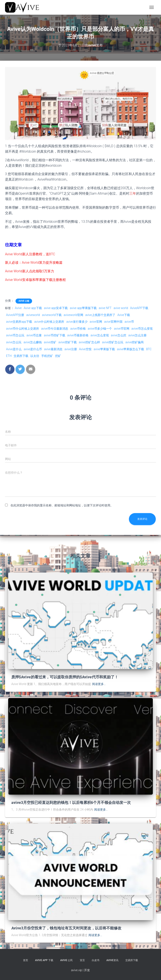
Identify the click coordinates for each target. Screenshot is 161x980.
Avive (18, 308)
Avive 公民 (66, 960)
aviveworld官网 (73, 315)
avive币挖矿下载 (54, 335)
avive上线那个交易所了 (100, 315)
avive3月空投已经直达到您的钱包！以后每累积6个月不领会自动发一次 (71, 802)
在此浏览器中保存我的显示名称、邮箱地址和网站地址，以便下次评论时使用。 (62, 505)
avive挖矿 (50, 342)
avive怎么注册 (137, 335)
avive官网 (96, 322)
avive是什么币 (33, 349)
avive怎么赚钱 (33, 342)
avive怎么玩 (14, 342)
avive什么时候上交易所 (49, 322)
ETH (9, 356)
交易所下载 (21, 356)
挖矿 (58, 356)
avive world (121, 308)
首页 (26, 960)
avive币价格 (78, 329)
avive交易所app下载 (19, 322)
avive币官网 (122, 329)
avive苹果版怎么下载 (130, 349)
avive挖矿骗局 (134, 342)
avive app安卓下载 (56, 308)
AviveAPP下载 (139, 308)
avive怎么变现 (100, 335)
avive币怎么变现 (142, 329)
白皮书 (96, 960)
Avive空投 (85, 349)
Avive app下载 (33, 308)
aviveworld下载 (52, 315)
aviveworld (33, 315)
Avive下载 (124, 315)
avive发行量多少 (77, 322)
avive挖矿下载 (68, 342)
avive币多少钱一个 (100, 329)
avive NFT (105, 308)
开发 (87, 970)
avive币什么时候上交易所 (23, 329)
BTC (149, 349)
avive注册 (71, 349)
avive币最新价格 (78, 335)
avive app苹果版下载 (83, 308)
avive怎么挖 (119, 335)
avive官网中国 (113, 322)
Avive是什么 (14, 349)
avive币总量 (34, 335)
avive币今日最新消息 (55, 329)
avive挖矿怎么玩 (113, 342)
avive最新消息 (53, 349)
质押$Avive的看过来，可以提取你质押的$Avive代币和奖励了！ (65, 677)
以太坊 (35, 356)
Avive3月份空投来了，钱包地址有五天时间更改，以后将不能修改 (66, 928)
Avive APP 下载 (44, 960)
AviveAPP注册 (15, 315)
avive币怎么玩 (15, 335)
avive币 (129, 322)
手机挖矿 (47, 356)
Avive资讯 (112, 960)
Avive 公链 (24, 301)
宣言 (82, 960)
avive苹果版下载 (104, 349)
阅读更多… (99, 684)
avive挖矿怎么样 (89, 342)
